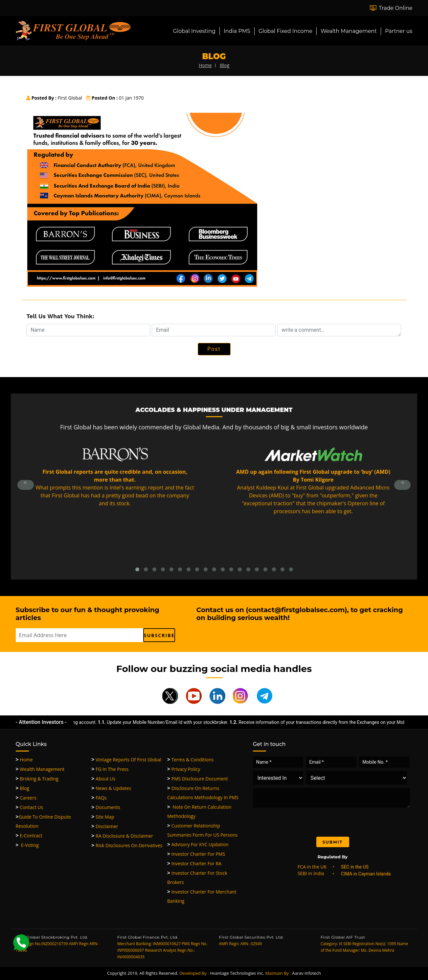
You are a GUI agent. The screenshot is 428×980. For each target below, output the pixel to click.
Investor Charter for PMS (196, 854)
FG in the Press (110, 769)
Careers (26, 798)
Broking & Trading (37, 779)
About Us (103, 779)
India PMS (237, 31)
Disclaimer (105, 826)
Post (214, 349)
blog (225, 65)
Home (24, 760)
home (205, 65)
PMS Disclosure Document (198, 779)
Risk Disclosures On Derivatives (127, 845)
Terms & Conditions (190, 760)
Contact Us (30, 807)
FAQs (99, 798)
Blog (23, 788)
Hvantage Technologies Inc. (237, 973)
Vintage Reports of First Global (126, 760)
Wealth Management (349, 31)
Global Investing (194, 31)
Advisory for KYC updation (198, 844)
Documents (106, 807)
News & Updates (111, 788)
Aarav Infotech (306, 973)
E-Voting (27, 845)
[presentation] (308, 821)
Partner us (399, 31)
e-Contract (29, 836)
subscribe (159, 635)
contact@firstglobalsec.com (297, 610)
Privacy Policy (184, 769)
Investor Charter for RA (194, 863)
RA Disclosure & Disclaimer (122, 836)
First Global (54, 98)
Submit (333, 842)
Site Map (103, 817)
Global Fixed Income (285, 31)
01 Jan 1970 (115, 98)
